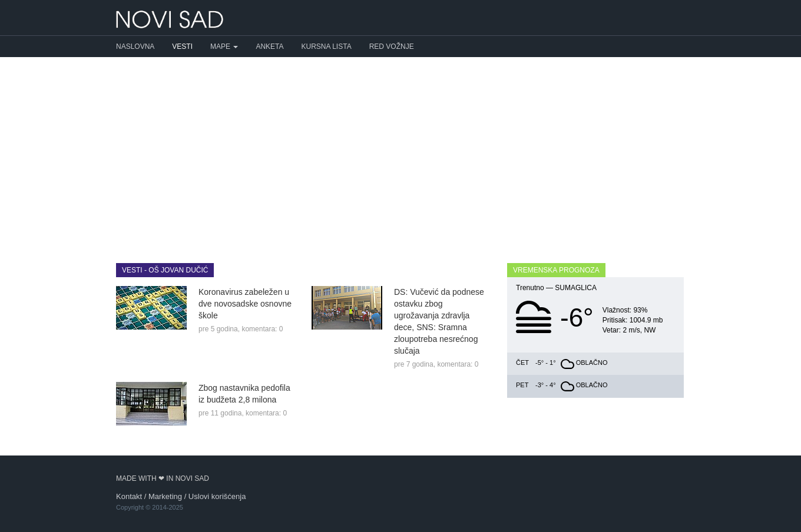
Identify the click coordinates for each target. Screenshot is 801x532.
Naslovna (135, 46)
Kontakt (129, 496)
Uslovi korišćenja (217, 496)
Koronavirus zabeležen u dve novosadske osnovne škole (245, 304)
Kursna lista (327, 46)
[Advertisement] (400, 151)
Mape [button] (224, 46)
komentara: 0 (262, 329)
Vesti (182, 46)
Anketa (269, 46)
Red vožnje (392, 46)
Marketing (165, 496)
